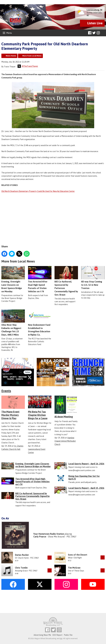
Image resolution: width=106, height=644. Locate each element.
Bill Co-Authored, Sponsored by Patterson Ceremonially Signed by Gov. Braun (66, 281)
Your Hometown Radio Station (49, 534)
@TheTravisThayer (28, 66)
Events (6, 391)
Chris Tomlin (21, 568)
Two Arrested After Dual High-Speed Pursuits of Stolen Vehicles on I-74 (32, 482)
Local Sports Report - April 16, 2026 (86, 464)
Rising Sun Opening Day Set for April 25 (84, 477)
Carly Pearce (40, 537)
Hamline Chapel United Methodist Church (65, 441)
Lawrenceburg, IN (94, 10)
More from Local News (32, 56)
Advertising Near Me (42, 635)
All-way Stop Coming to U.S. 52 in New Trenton (93, 278)
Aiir (61, 638)
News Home (11, 56)
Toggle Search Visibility (103, 33)
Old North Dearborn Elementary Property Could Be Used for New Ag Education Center (38, 191)
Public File (68, 635)
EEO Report (57, 635)
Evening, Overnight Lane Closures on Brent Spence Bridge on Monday (33, 465)
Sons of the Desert (78, 555)
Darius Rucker (22, 555)
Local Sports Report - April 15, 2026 (86, 488)
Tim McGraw (74, 568)
